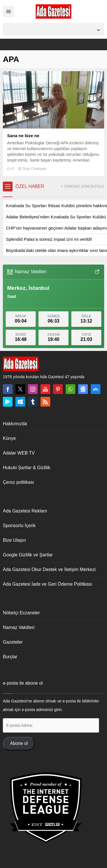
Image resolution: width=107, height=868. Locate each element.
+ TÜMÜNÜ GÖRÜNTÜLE (82, 186)
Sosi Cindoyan (35, 169)
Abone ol (19, 743)
